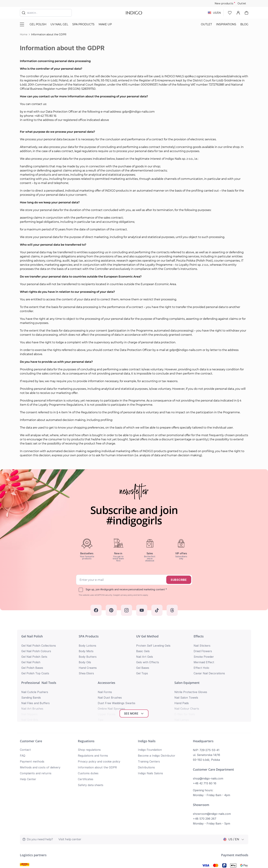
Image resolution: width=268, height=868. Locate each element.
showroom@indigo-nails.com (212, 774)
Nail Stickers (202, 646)
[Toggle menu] (22, 24)
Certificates (86, 739)
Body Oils (85, 662)
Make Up (105, 24)
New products (224, 3)
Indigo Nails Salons (150, 733)
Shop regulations (89, 710)
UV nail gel (59, 24)
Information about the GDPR (97, 727)
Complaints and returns (36, 733)
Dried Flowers (203, 651)
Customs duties (88, 733)
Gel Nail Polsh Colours (36, 651)
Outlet (242, 3)
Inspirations (226, 24)
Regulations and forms (93, 715)
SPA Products (83, 24)
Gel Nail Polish (32, 636)
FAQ (23, 715)
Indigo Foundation (150, 710)
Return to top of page (134, 860)
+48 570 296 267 (205, 778)
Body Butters (88, 657)
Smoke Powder (204, 657)
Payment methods (32, 721)
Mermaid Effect (204, 662)
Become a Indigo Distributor (157, 715)
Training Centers (149, 721)
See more (134, 673)
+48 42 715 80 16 (205, 743)
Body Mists (86, 651)
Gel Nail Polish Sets (34, 657)
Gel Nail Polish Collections (39, 646)
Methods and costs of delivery (40, 727)
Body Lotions (87, 646)
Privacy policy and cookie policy (99, 721)
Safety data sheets (91, 745)
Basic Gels (143, 651)
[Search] (24, 13)
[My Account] (238, 13)
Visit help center (70, 799)
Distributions (146, 727)
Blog (244, 24)
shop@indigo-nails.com (208, 738)
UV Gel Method (147, 636)
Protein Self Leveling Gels (153, 646)
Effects (199, 636)
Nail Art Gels (145, 657)
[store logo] (134, 13)
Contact (25, 710)
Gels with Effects (148, 662)
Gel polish (38, 24)
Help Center (28, 739)
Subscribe (179, 580)
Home (24, 34)
